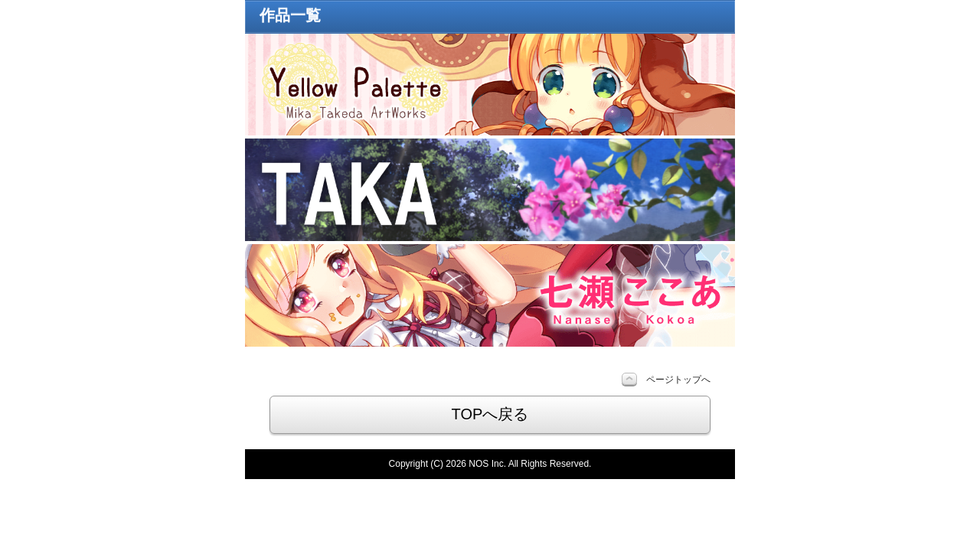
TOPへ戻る (490, 414)
